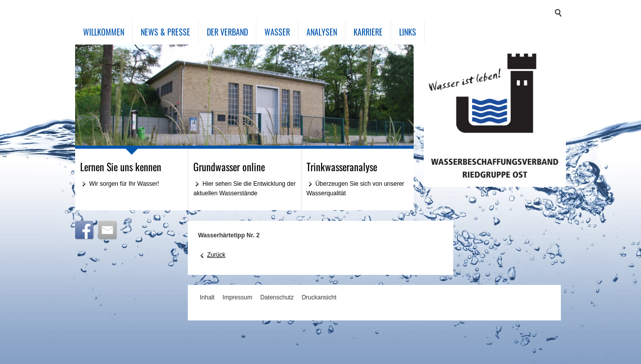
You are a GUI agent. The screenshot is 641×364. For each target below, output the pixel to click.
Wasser (277, 32)
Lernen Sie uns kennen (121, 167)
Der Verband (227, 32)
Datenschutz (277, 297)
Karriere (368, 32)
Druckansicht (319, 297)
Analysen (322, 32)
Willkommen (104, 32)
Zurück (216, 255)
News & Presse (166, 32)
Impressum (237, 297)
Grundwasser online (229, 167)
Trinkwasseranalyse (342, 167)
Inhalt (207, 297)
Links (408, 32)
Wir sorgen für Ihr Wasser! (124, 184)
